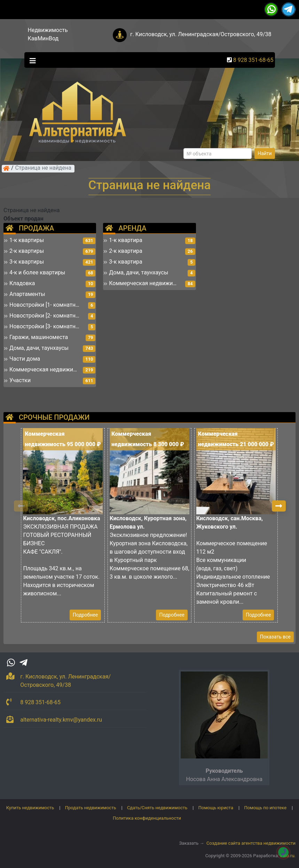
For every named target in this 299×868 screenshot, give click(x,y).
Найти (265, 153)
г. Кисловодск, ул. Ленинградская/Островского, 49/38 (201, 34)
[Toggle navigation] (31, 60)
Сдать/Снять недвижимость (157, 808)
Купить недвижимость (30, 808)
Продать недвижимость (91, 808)
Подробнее (85, 615)
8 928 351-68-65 (253, 60)
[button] (279, 506)
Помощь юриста (216, 808)
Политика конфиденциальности (147, 818)
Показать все (275, 637)
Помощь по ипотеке (265, 808)
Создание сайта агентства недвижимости (251, 843)
